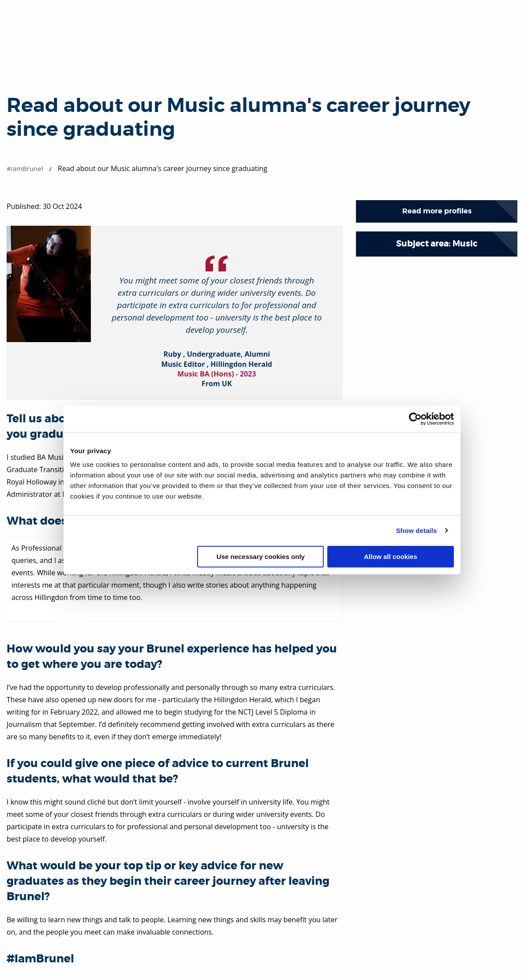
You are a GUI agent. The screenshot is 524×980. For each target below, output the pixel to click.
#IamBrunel (25, 168)
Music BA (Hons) (206, 374)
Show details (417, 531)
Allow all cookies (391, 557)
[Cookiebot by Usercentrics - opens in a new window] (415, 419)
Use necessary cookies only (261, 557)
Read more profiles (437, 211)
